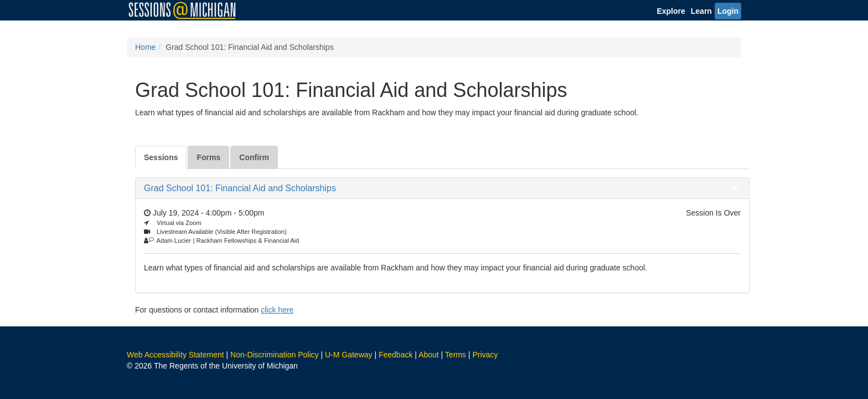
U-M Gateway (349, 355)
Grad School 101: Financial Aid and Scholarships (240, 188)
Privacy (485, 355)
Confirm (254, 157)
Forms (208, 157)
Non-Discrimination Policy (275, 355)
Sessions (161, 157)
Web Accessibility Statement (175, 355)
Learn (701, 11)
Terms (456, 355)
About (429, 355)
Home (145, 47)
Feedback (396, 355)
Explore (671, 11)
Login (728, 11)
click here (277, 310)
